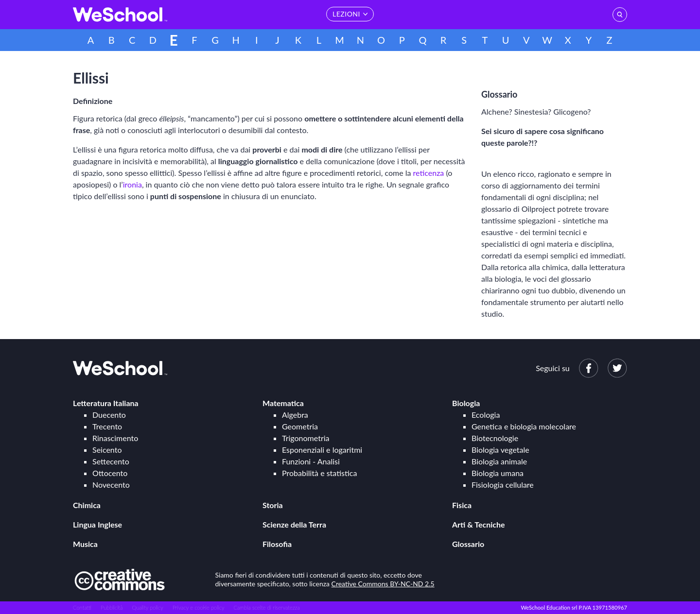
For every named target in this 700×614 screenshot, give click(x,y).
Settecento (111, 461)
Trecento (107, 426)
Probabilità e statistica (319, 473)
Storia (273, 505)
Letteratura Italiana (106, 403)
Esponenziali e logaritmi (322, 450)
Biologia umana (498, 473)
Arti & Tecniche (479, 524)
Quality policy (147, 607)
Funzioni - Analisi (311, 461)
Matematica (283, 403)
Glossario (468, 544)
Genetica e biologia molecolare (524, 426)
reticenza (429, 173)
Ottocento (110, 473)
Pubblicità (112, 607)
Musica (85, 544)
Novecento (111, 485)
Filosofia (277, 544)
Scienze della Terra (294, 524)
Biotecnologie (495, 438)
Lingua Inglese (97, 524)
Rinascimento (115, 438)
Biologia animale (499, 461)
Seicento (107, 450)
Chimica (87, 505)
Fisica (462, 505)
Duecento (109, 415)
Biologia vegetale (500, 450)
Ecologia (486, 415)
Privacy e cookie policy (199, 607)
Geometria (300, 426)
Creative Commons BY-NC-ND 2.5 (383, 584)
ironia (132, 184)
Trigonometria (306, 438)
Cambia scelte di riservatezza (266, 607)
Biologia (466, 403)
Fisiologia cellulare (503, 485)
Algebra (295, 415)
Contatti (82, 607)
